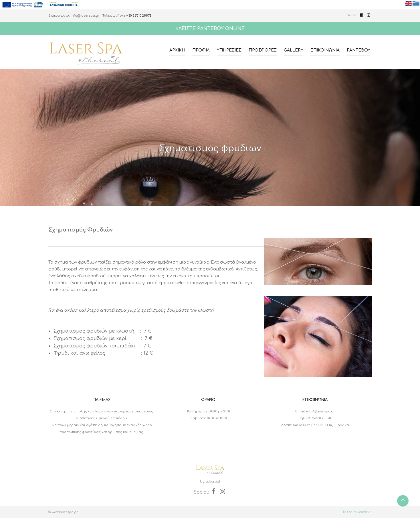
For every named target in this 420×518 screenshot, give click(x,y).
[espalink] (40, 5)
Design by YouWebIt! (357, 512)
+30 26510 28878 (139, 16)
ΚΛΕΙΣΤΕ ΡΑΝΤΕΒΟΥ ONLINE (210, 29)
